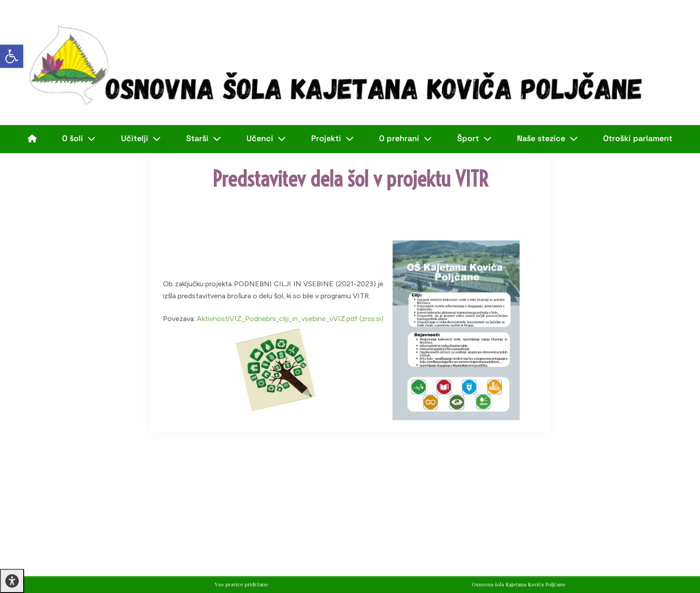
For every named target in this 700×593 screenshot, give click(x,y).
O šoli (79, 138)
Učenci (266, 138)
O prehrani (405, 138)
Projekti (332, 138)
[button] (12, 56)
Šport (474, 138)
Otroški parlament (638, 138)
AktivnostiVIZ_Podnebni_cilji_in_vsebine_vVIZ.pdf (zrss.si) (290, 319)
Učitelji (141, 138)
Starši (204, 138)
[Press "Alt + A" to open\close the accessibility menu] (12, 581)
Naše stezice (547, 138)
